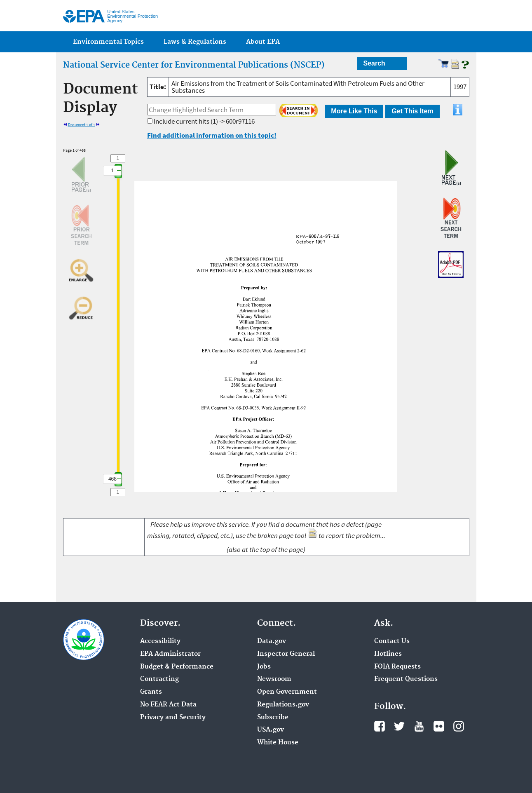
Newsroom (274, 679)
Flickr (439, 726)
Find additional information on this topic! (212, 135)
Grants (151, 692)
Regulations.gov (283, 705)
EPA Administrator (170, 654)
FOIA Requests (397, 667)
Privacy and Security (173, 718)
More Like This (354, 111)
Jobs (264, 667)
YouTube (419, 726)
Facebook (380, 726)
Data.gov (272, 641)
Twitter (399, 726)
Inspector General (286, 654)
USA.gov (271, 730)
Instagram (459, 726)
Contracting (159, 679)
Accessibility (160, 641)
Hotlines (388, 654)
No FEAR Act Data (168, 705)
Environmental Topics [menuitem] (108, 42)
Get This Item (412, 111)
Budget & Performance (177, 667)
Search (374, 63)
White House (278, 743)
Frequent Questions (406, 679)
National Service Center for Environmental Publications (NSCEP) (194, 65)
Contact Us (392, 641)
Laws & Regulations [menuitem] (195, 42)
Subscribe (273, 718)
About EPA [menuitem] (263, 42)
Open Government (287, 692)
